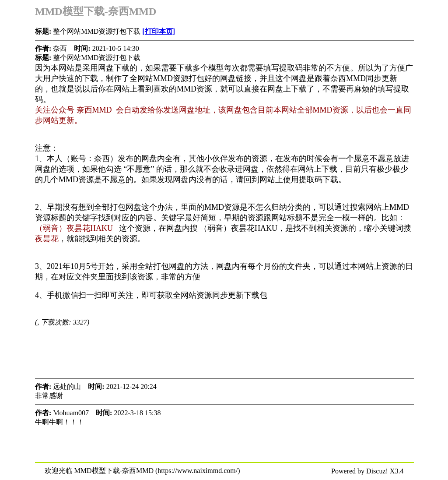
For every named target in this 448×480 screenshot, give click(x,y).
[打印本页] (159, 31)
